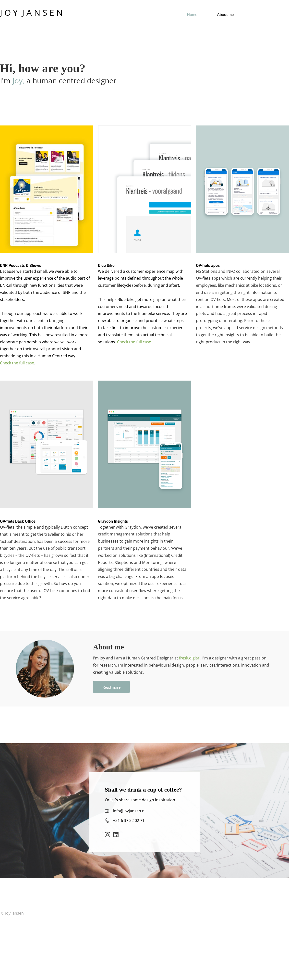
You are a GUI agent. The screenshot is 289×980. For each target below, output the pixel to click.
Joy (18, 81)
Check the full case (17, 363)
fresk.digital (190, 658)
